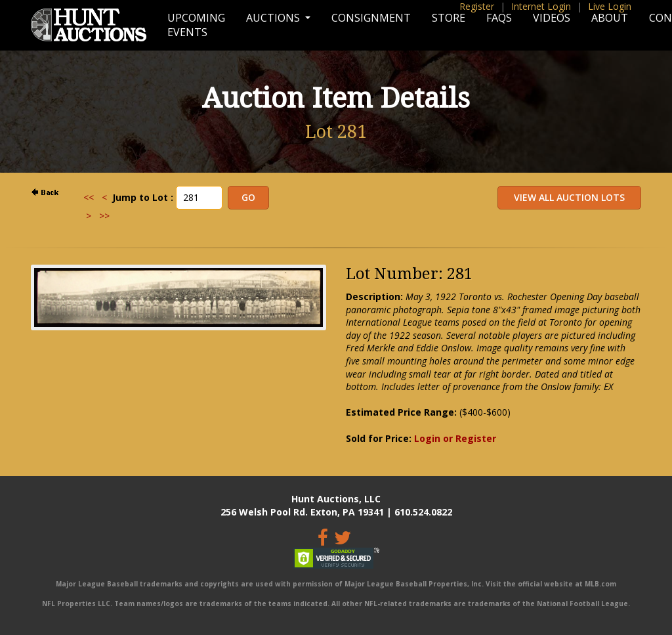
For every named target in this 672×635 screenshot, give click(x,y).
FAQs (499, 18)
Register (477, 6)
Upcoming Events (196, 25)
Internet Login (541, 6)
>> (104, 216)
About (610, 18)
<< (89, 197)
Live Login (610, 6)
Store (449, 18)
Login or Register (455, 438)
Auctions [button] (274, 18)
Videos (552, 18)
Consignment (371, 18)
